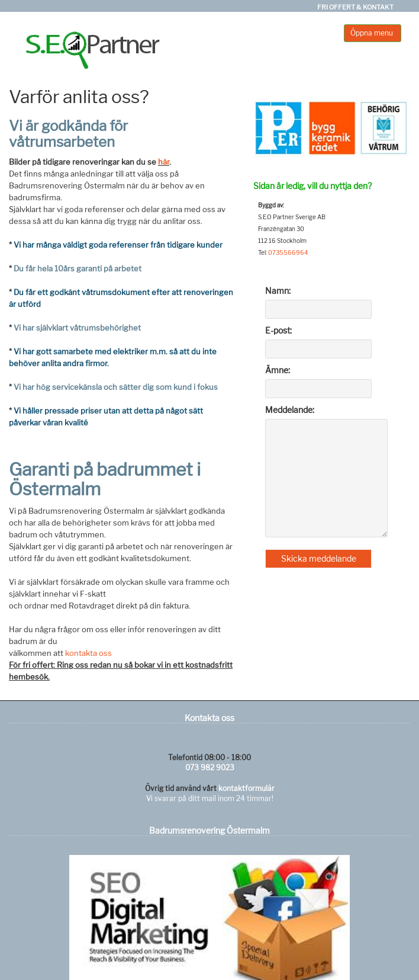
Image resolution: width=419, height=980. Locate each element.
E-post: (278, 330)
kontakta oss (88, 653)
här (164, 162)
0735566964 (288, 252)
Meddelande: (290, 410)
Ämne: (278, 370)
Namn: (278, 291)
